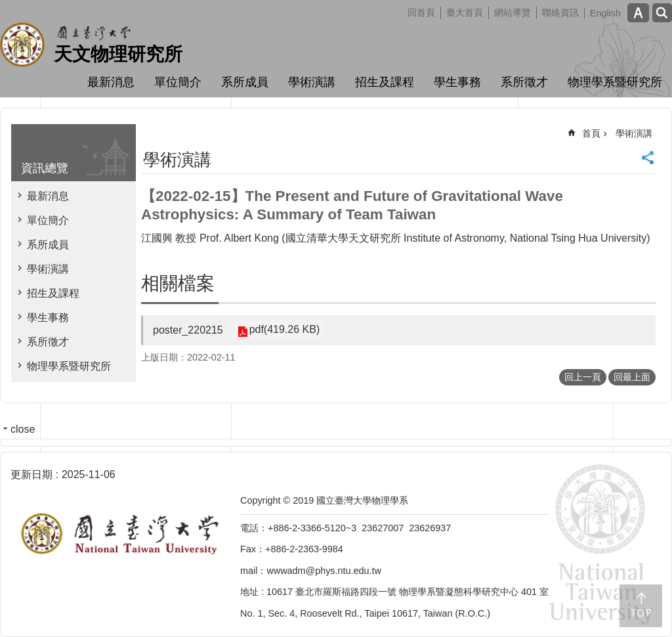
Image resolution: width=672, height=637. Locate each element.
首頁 (591, 133)
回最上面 (632, 377)
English (605, 13)
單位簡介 (178, 82)
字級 (638, 13)
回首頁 (421, 12)
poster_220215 (188, 330)
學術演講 (312, 82)
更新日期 (31, 474)
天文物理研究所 (118, 54)
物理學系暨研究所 (615, 82)
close (23, 429)
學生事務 (457, 82)
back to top (641, 606)
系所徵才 (524, 82)
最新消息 (111, 82)
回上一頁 (583, 377)
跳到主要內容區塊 (7, 7)
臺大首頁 (465, 12)
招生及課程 (385, 82)
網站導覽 (513, 12)
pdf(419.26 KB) (283, 329)
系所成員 (245, 82)
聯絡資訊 (560, 12)
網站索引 (662, 13)
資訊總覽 (45, 168)
